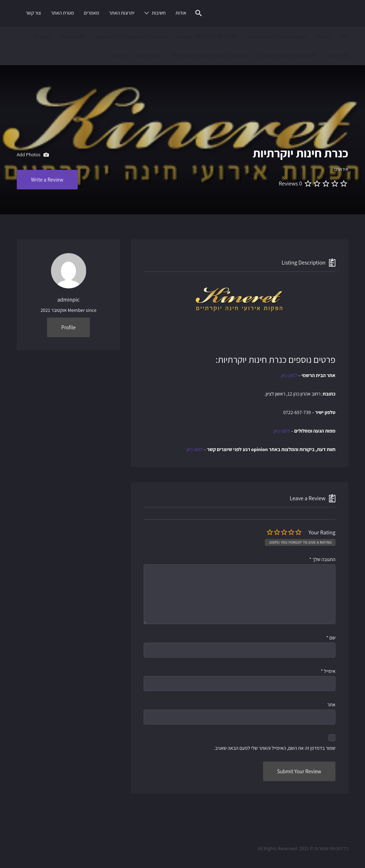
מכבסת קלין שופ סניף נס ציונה (288, 56)
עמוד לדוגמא (150, 56)
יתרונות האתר (122, 13)
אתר (331, 705)
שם (331, 638)
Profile (68, 327)
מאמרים (91, 13)
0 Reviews (290, 184)
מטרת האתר (63, 13)
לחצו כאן (289, 375)
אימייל (328, 671)
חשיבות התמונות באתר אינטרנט (277, 36)
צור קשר (33, 13)
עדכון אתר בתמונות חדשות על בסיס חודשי (211, 56)
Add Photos (33, 155)
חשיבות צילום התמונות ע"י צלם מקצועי (131, 36)
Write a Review (47, 180)
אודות (181, 13)
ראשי (344, 36)
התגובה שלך (322, 559)
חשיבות (159, 13)
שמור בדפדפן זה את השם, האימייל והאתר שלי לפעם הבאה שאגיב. (275, 748)
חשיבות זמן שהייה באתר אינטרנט (207, 36)
